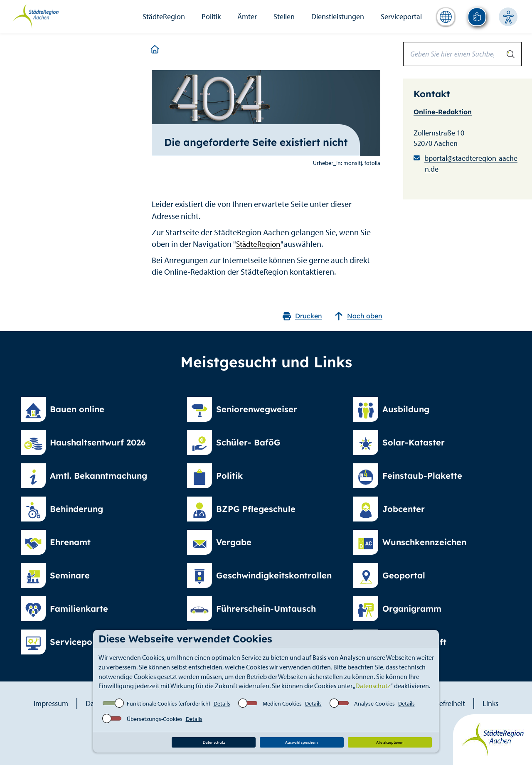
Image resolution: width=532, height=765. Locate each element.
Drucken (302, 316)
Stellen (284, 16)
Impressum (51, 703)
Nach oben (358, 316)
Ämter (247, 16)
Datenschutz (373, 686)
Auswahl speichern (302, 742)
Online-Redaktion (443, 112)
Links (490, 703)
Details (222, 704)
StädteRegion (164, 16)
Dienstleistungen (338, 16)
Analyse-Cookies (374, 704)
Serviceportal (401, 16)
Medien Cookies (282, 704)
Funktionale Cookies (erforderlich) (169, 704)
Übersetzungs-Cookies (155, 719)
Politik (211, 16)
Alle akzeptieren (390, 742)
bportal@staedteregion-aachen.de (471, 164)
